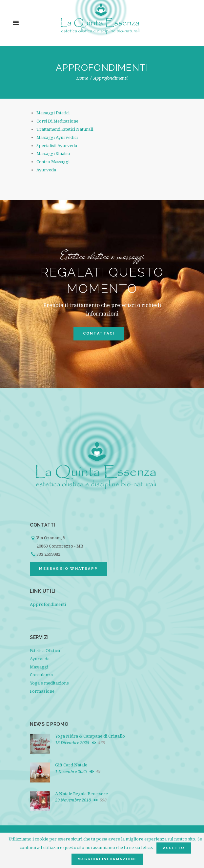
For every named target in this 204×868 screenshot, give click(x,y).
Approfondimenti (48, 604)
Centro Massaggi (53, 162)
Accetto (174, 848)
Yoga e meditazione (49, 683)
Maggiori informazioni (107, 859)
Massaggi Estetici (53, 113)
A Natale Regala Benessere (82, 794)
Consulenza (41, 675)
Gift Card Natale (71, 765)
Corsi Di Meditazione (57, 121)
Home (82, 78)
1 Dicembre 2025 (71, 772)
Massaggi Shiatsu (53, 154)
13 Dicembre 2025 (72, 743)
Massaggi (39, 667)
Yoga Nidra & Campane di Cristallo (90, 736)
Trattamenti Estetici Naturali (65, 129)
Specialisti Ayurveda (57, 146)
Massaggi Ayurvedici (57, 137)
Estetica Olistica (45, 651)
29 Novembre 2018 (73, 800)
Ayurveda (46, 170)
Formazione (42, 691)
